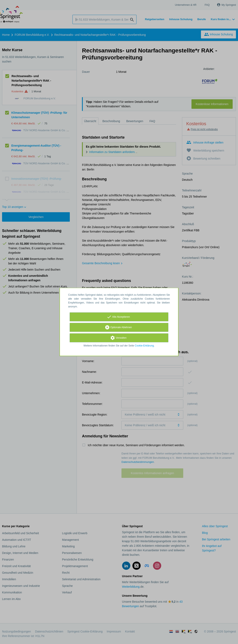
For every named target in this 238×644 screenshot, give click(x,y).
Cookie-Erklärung (144, 346)
